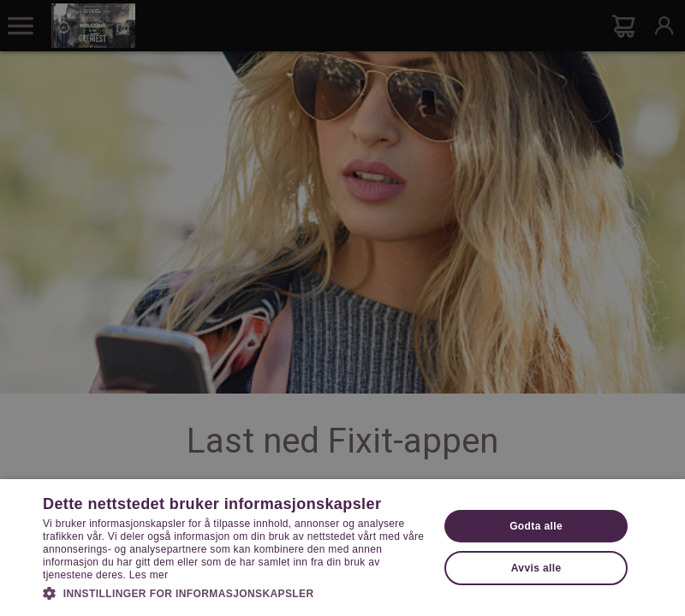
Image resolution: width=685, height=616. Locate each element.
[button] (235, 592)
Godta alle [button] (536, 526)
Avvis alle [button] (536, 568)
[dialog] (342, 308)
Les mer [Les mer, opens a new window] (149, 575)
